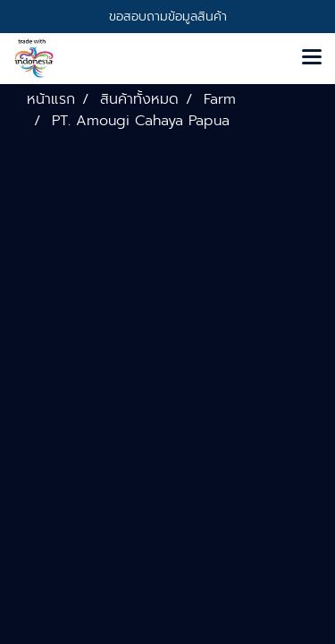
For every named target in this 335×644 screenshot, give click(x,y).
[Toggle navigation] (312, 58)
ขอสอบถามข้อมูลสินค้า (168, 17)
